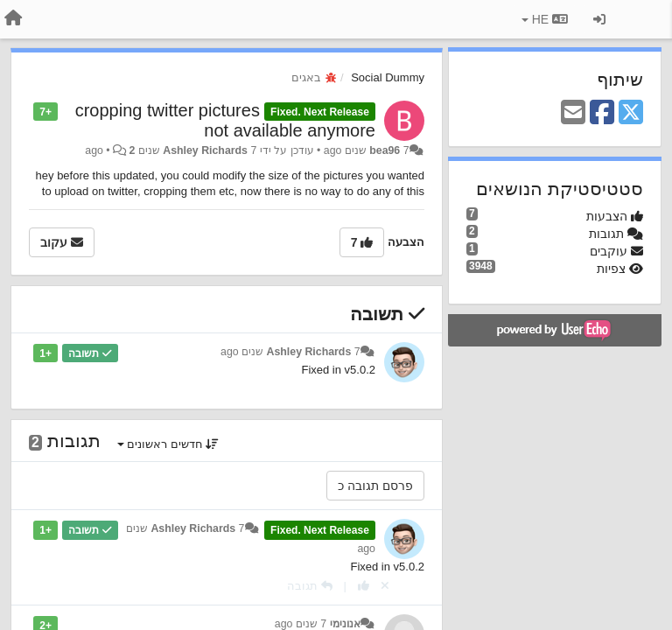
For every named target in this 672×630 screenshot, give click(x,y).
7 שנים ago (301, 624)
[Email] (573, 113)
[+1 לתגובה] (364, 586)
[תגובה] (310, 586)
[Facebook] (602, 113)
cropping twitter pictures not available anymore (225, 120)
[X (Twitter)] (631, 113)
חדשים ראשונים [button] (168, 444)
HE (545, 19)
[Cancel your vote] (385, 586)
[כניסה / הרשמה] (599, 19)
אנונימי (345, 624)
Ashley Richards (205, 150)
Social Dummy (388, 77)
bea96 (385, 150)
